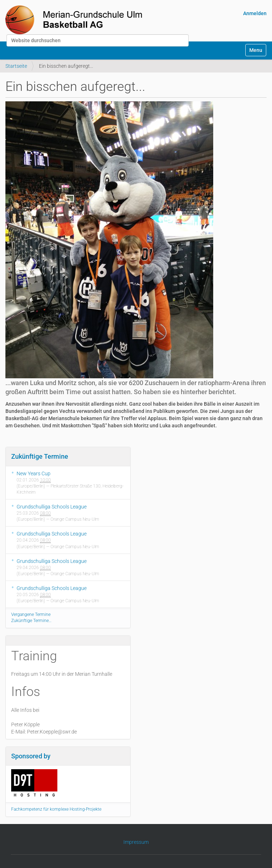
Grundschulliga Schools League (52, 507)
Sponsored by (31, 756)
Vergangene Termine (31, 614)
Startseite (16, 66)
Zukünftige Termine (40, 456)
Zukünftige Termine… (31, 621)
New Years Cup (34, 473)
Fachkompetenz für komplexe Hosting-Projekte (56, 809)
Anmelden (255, 13)
